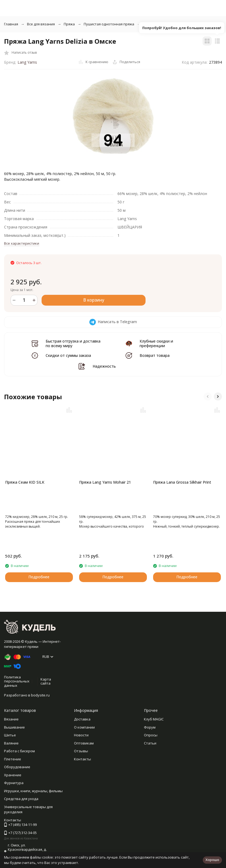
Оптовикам (84, 743)
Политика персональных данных (17, 681)
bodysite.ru (40, 695)
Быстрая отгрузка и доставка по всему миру (73, 343)
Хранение (13, 775)
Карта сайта (46, 681)
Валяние (11, 743)
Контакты (82, 759)
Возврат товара (155, 355)
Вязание (11, 719)
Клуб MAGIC (154, 719)
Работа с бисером (19, 751)
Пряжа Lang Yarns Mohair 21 (105, 482)
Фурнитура (14, 783)
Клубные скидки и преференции (156, 343)
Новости (81, 735)
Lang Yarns (27, 62)
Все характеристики (22, 243)
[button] (208, 397)
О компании (84, 727)
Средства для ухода (21, 799)
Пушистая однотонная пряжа (109, 24)
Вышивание (14, 727)
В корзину (94, 300)
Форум (150, 727)
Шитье (10, 735)
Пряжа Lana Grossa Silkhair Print (182, 482)
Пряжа (69, 24)
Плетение (13, 759)
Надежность (104, 366)
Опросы (151, 735)
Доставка (82, 719)
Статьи (150, 743)
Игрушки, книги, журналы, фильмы (33, 791)
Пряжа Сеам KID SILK (25, 482)
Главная (11, 24)
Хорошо (212, 860)
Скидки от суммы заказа (68, 355)
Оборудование (17, 767)
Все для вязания (41, 24)
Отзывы (81, 751)
